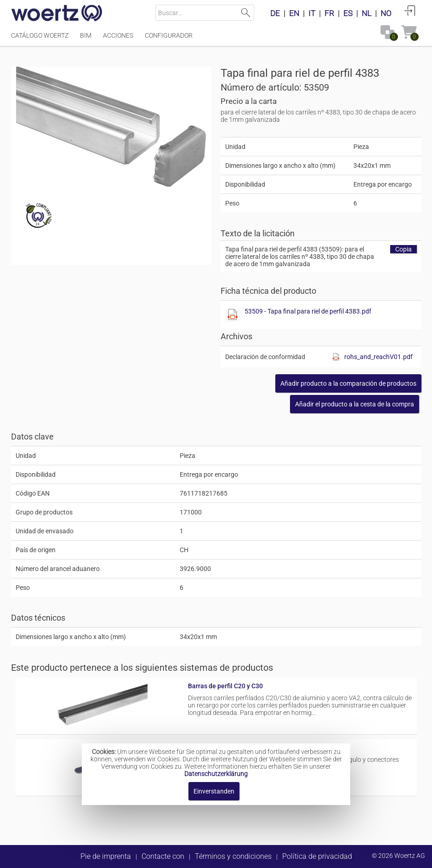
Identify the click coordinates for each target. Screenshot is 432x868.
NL (367, 13)
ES (348, 13)
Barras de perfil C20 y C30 (225, 686)
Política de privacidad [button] (317, 856)
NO (386, 13)
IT (312, 13)
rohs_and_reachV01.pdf (378, 357)
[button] (348, 383)
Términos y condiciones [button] (233, 856)
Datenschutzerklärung (216, 774)
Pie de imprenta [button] (106, 856)
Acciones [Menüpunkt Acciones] (118, 35)
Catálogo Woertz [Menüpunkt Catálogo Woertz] (40, 35)
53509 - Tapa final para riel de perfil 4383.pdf (308, 311)
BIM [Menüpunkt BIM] (86, 35)
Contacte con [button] (163, 856)
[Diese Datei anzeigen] (233, 315)
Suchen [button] (246, 13)
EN (294, 13)
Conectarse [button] (410, 11)
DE (275, 13)
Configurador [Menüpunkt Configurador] (169, 35)
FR (329, 13)
